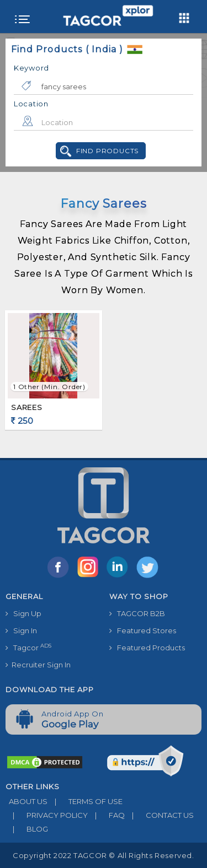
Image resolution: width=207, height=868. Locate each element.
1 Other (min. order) (49, 387)
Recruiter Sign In (38, 665)
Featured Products (147, 648)
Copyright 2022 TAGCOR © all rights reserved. (103, 855)
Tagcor (28, 647)
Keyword (31, 68)
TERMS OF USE (85, 801)
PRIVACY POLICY (47, 815)
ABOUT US (26, 801)
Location (31, 104)
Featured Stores (143, 630)
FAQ (106, 815)
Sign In (21, 630)
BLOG (27, 829)
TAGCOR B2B (137, 613)
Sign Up (23, 613)
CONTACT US (159, 815)
